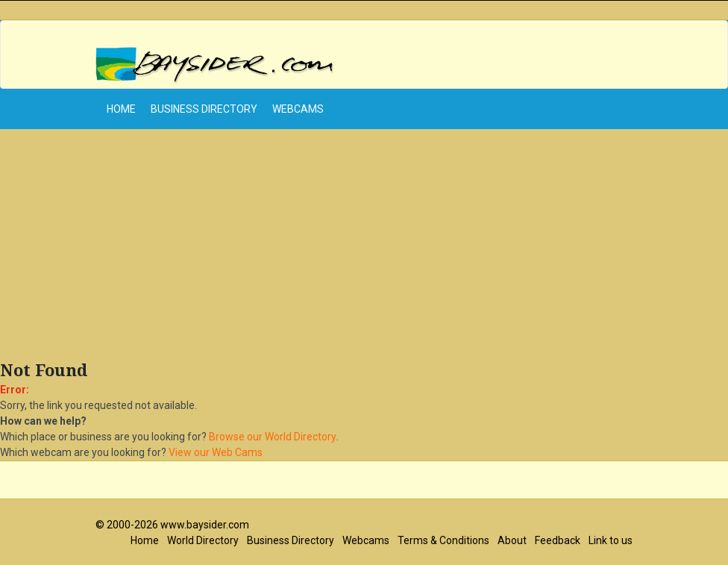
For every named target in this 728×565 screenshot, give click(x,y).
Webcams (298, 109)
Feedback (558, 540)
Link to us (611, 540)
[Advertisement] (364, 249)
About (512, 540)
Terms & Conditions (443, 540)
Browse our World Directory (273, 437)
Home (145, 540)
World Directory (203, 540)
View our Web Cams (216, 452)
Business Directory (204, 109)
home (121, 109)
